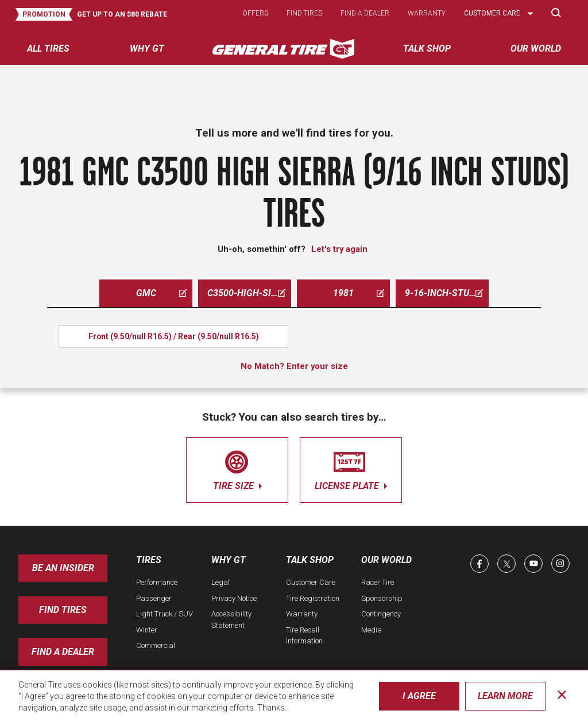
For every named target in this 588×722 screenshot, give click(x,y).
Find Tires (63, 610)
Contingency (381, 614)
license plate (351, 468)
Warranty (427, 13)
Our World (386, 560)
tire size (237, 468)
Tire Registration (313, 598)
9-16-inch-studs (444, 293)
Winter (147, 630)
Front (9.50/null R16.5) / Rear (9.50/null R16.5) (174, 336)
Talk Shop (310, 560)
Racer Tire (378, 582)
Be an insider (63, 568)
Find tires (304, 13)
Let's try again (339, 249)
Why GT (229, 560)
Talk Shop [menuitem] (427, 48)
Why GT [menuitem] (147, 48)
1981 (359, 293)
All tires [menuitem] (48, 48)
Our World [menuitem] (536, 48)
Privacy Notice (234, 598)
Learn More (505, 696)
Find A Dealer (63, 652)
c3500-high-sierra (249, 293)
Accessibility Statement (231, 620)
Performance (157, 582)
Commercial (156, 645)
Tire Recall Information (304, 636)
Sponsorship (382, 598)
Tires (149, 560)
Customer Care (311, 582)
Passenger (154, 598)
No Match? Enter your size (294, 366)
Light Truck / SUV (165, 614)
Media (372, 630)
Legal (220, 582)
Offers (255, 13)
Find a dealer (365, 13)
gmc (162, 293)
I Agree (419, 696)
